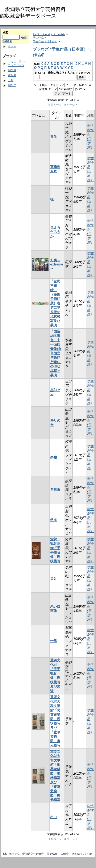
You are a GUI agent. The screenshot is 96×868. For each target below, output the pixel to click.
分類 (11, 80)
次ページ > (71, 105)
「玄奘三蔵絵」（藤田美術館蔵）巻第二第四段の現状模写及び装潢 (55, 303)
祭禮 (54, 457)
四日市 (55, 490)
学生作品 (38, 38)
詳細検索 (7, 41)
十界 (54, 641)
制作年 (12, 85)
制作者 (12, 70)
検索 (5, 33)
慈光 (54, 520)
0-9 (44, 64)
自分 (54, 578)
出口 (54, 817)
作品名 (12, 75)
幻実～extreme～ (57, 264)
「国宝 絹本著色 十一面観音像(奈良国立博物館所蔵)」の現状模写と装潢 (56, 353)
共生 (54, 137)
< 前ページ (55, 105)
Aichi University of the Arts (49, 34)
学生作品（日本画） (45, 41)
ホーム (12, 46)
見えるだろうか (55, 232)
